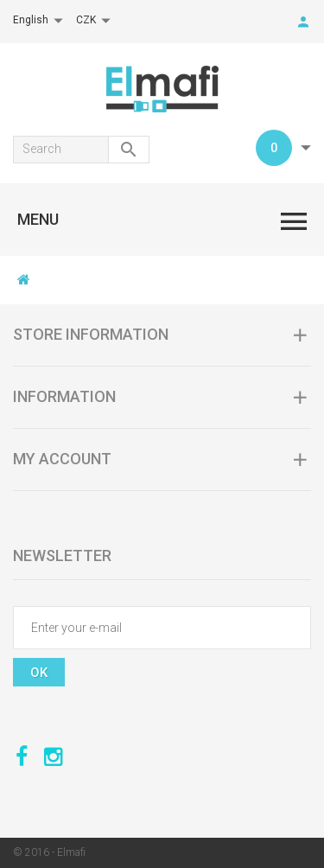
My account (62, 459)
